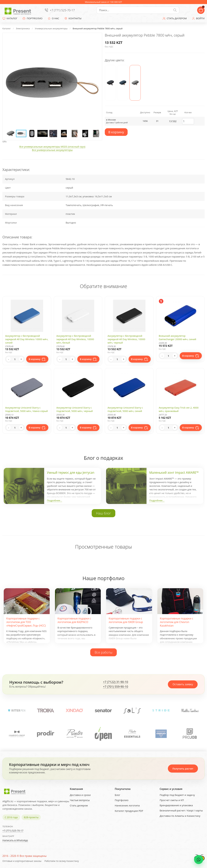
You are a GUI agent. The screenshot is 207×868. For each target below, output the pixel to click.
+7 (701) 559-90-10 (116, 687)
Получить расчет (183, 769)
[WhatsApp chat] (199, 860)
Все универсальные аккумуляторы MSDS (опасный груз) (52, 147)
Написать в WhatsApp (15, 840)
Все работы (103, 652)
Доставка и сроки (80, 795)
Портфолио (122, 800)
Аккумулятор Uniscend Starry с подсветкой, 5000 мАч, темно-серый (27, 409)
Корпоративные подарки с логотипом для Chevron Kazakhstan (177, 622)
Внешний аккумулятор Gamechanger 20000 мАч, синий (178, 337)
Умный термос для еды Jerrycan (71, 473)
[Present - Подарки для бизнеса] (19, 10)
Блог (117, 795)
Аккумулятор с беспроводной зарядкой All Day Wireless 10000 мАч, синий (27, 339)
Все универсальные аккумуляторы (52, 150)
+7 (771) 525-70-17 (62, 10)
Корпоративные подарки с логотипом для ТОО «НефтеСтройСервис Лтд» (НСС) (26, 622)
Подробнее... (54, 500)
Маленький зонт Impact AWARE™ (174, 473)
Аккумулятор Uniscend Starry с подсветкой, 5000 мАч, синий (125, 409)
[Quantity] (15, 359)
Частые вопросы (80, 800)
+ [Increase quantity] (21, 359)
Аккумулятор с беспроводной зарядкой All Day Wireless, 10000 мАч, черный (126, 339)
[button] (96, 38)
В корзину (116, 132)
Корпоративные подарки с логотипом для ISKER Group (126, 620)
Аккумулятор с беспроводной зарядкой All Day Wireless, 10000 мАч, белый (75, 339)
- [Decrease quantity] (8, 359)
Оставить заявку (183, 684)
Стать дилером (79, 805)
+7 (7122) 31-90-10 (116, 682)
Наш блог (103, 513)
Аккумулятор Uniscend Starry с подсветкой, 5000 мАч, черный (75, 409)
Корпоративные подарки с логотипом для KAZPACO (74, 620)
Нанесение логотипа (127, 805)
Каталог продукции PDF (129, 811)
